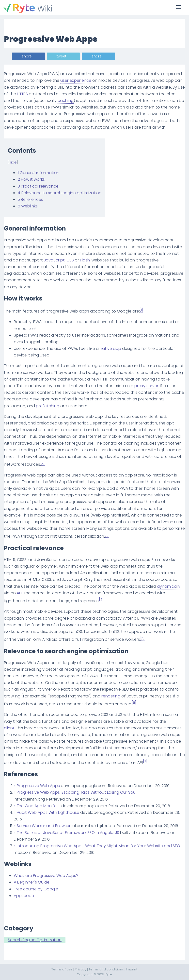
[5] (142, 638)
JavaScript (54, 260)
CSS (70, 260)
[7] (145, 761)
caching (66, 101)
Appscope (24, 896)
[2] (43, 463)
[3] (107, 535)
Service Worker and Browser (44, 826)
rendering (111, 696)
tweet (62, 56)
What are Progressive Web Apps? (46, 876)
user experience (76, 80)
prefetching (48, 406)
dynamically (169, 586)
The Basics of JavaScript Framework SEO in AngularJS (68, 833)
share (27, 56)
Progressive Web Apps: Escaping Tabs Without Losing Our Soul (77, 792)
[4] (101, 600)
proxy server (146, 386)
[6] (134, 703)
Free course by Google (36, 889)
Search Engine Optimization (35, 940)
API (19, 593)
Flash (85, 260)
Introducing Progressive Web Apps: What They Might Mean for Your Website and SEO (98, 846)
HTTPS (22, 94)
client (9, 728)
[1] (141, 310)
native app (110, 348)
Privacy (81, 969)
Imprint (132, 969)
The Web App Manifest (39, 806)
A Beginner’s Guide (32, 882)
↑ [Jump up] (15, 786)
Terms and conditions (106, 969)
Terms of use (62, 969)
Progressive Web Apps (38, 786)
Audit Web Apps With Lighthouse (48, 812)
